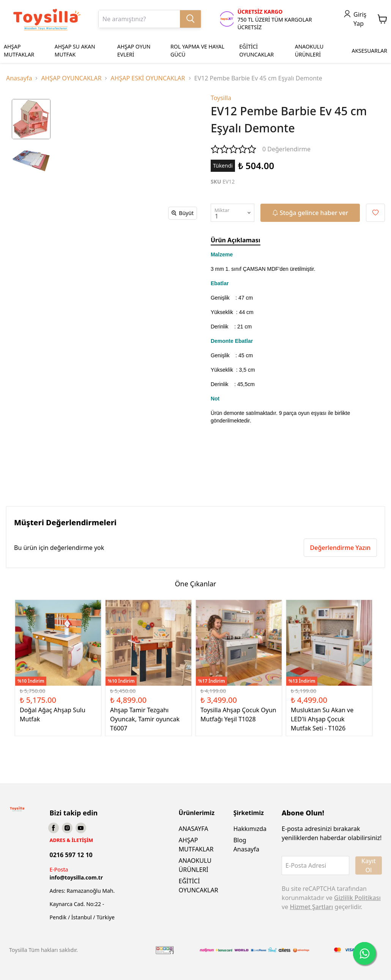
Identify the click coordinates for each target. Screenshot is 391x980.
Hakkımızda (250, 829)
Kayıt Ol (369, 865)
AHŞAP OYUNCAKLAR (71, 78)
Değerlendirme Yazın (340, 548)
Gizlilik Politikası (357, 898)
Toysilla (221, 98)
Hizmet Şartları (311, 907)
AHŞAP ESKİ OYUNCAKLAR (148, 78)
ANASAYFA (194, 829)
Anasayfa (19, 78)
